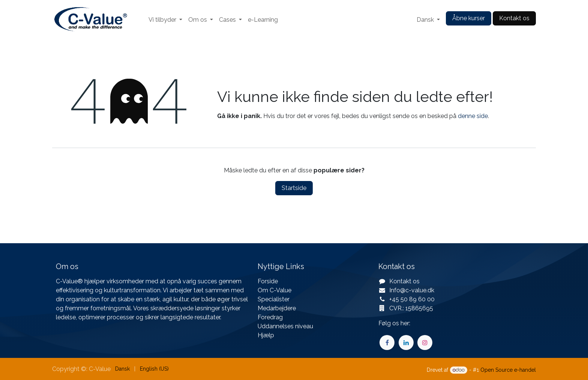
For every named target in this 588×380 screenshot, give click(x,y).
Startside (294, 188)
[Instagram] (425, 343)
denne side (473, 116)
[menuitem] (165, 20)
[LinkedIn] (406, 343)
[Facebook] (387, 343)
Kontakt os (514, 18)
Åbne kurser (469, 18)
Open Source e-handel (508, 370)
